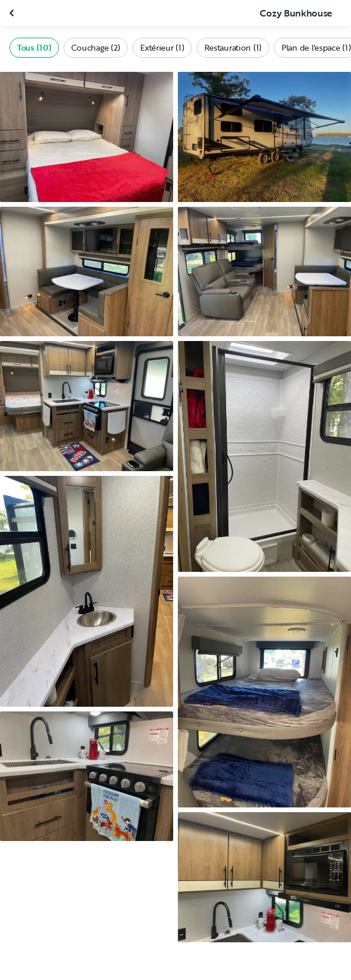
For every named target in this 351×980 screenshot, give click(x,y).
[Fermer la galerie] (13, 13)
